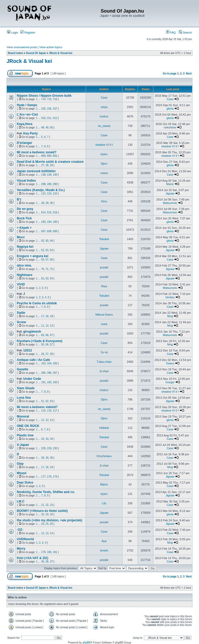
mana (104, 173)
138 (43, 175)
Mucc (21, 237)
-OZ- (20, 530)
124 (49, 194)
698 (49, 231)
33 (47, 439)
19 (51, 316)
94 (51, 241)
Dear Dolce (25, 483)
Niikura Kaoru (104, 315)
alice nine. (24, 266)
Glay (20, 464)
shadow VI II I (104, 145)
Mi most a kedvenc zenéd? (37, 152)
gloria (170, 109)
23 (51, 505)
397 (55, 373)
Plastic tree (25, 435)
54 (51, 250)
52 (43, 250)
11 (43, 326)
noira (104, 324)
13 (51, 326)
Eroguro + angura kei (33, 256)
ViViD (21, 284)
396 (49, 373)
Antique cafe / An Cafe (33, 360)
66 (47, 335)
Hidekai (104, 428)
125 (55, 194)
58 (51, 260)
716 (55, 99)
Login (13, 33)
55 (43, 345)
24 (47, 524)
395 (43, 373)
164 (49, 363)
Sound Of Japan (36, 53)
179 (55, 477)
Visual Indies (26, 181)
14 (51, 420)
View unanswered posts (22, 47)
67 (51, 335)
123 (43, 194)
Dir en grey (25, 209)
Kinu (104, 201)
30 (51, 203)
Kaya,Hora (25, 124)
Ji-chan (104, 371)
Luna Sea (24, 398)
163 (43, 363)
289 (49, 184)
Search (185, 33)
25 (51, 524)
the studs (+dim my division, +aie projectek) (49, 520)
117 (55, 411)
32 (43, 439)
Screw (21, 322)
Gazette (22, 369)
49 (47, 128)
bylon (104, 154)
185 (55, 222)
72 (51, 269)
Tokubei (104, 239)
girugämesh (32, 332)
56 (43, 260)
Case (104, 98)
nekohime (170, 127)
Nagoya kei (25, 247)
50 (51, 128)
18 (47, 316)
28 (47, 165)
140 (55, 175)
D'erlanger (25, 143)
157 (55, 109)
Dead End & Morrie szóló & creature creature (50, 162)
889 (43, 156)
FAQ (171, 33)
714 (43, 99)
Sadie (21, 313)
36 (47, 562)
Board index (15, 53)
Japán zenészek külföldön (36, 171)
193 (55, 382)
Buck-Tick (24, 218)
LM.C (21, 501)
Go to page (170, 74)
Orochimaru (104, 456)
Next (189, 74)
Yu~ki (104, 352)
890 (49, 156)
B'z (19, 199)
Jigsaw (170, 193)
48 (43, 128)
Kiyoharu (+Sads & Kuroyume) (40, 341)
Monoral (23, 416)
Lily (104, 503)
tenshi (104, 550)
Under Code (32, 379)
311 (49, 118)
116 (49, 411)
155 (43, 109)
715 (49, 99)
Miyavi (22, 473)
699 (55, 231)
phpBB (87, 643)
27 (43, 165)
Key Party (30, 133)
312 (55, 118)
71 (47, 269)
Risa (104, 286)
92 (43, 241)
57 (47, 260)
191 (43, 382)
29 (51, 165)
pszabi (104, 267)
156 (49, 109)
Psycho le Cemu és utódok (37, 303)
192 (49, 382)
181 (55, 552)
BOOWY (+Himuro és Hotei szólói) (42, 511)
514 (43, 212)
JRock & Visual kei (61, 53)
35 (43, 562)
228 (43, 448)
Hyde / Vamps (27, 105)
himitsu (170, 297)
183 (43, 222)
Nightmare (25, 275)
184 (49, 222)
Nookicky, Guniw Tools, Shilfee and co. (46, 492)
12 (47, 326)
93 (47, 241)
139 (49, 175)
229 (49, 448)
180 (49, 552)
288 (43, 184)
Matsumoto (170, 203)
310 (43, 118)
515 (49, 212)
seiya (104, 107)
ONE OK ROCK (28, 426)
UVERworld (25, 539)
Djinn (104, 164)
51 (43, 401)
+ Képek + (24, 228)
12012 (27, 350)
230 (55, 448)
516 (55, 212)
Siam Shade (26, 388)
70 (43, 269)
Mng (170, 316)
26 (43, 354)
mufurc (104, 116)
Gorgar (170, 382)
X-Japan (23, 445)
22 (47, 505)
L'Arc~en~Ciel (27, 115)
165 (55, 363)
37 (51, 562)
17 (43, 316)
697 (43, 231)
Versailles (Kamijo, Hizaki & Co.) (41, 190)
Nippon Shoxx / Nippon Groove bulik (44, 96)
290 (55, 184)
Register (28, 33)
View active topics (51, 47)
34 (51, 439)
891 (55, 156)
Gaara (170, 363)
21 (43, 505)
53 (47, 250)
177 (43, 477)
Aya (104, 541)
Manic (170, 184)
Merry (21, 549)
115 (43, 411)
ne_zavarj (104, 126)
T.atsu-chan (104, 362)
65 (43, 335)
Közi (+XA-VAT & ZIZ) (33, 558)
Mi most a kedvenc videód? (37, 407)
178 (49, 477)
